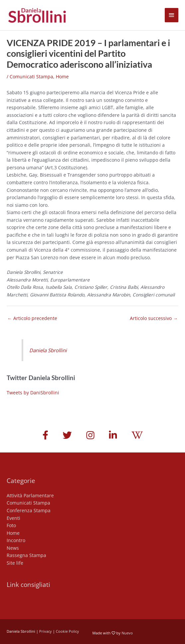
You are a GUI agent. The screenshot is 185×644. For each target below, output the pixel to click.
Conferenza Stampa (29, 510)
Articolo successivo (154, 318)
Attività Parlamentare (30, 495)
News (13, 548)
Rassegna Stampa (26, 555)
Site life (15, 563)
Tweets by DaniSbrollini (33, 393)
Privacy (46, 631)
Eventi (13, 518)
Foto (11, 525)
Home (62, 77)
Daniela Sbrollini (48, 350)
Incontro (16, 540)
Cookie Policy (67, 631)
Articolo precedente (32, 318)
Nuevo (127, 633)
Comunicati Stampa (31, 77)
